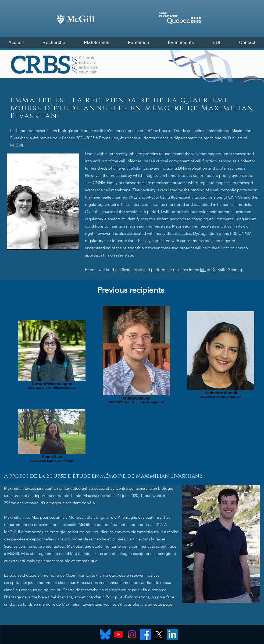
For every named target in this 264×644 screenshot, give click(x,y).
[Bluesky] (105, 634)
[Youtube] (119, 634)
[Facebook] (145, 634)
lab (203, 270)
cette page (163, 604)
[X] (159, 634)
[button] (16, 43)
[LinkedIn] (172, 634)
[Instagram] (132, 634)
